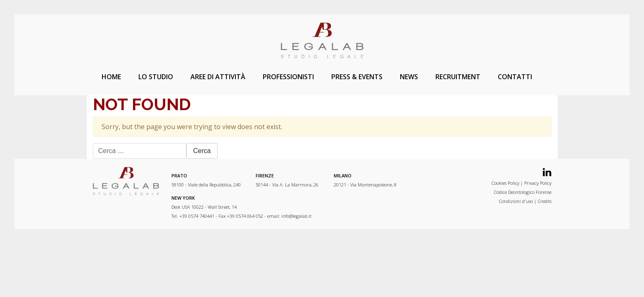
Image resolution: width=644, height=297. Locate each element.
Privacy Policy (538, 183)
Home (111, 77)
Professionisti (288, 77)
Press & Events (357, 77)
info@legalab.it (296, 216)
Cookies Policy (505, 183)
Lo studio (156, 77)
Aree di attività (218, 77)
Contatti (515, 77)
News (409, 77)
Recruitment (458, 77)
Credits (545, 201)
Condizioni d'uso (516, 201)
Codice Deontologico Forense (523, 192)
